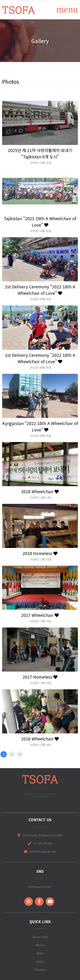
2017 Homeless (40, 677)
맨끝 (20, 754)
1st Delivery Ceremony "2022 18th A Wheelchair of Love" (40, 358)
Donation (40, 969)
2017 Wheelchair (40, 615)
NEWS (40, 953)
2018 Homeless (40, 553)
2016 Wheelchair (40, 739)
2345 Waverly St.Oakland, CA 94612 (43, 835)
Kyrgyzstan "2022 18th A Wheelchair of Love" (40, 426)
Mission (40, 945)
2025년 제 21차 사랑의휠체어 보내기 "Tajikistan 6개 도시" (40, 153)
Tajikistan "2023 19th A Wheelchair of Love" (40, 222)
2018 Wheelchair (40, 491)
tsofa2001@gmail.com (43, 851)
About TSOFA (40, 937)
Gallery (40, 961)
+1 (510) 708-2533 (43, 843)
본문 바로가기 (0, 0)
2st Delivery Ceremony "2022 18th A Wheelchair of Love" (40, 290)
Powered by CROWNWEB (40, 796)
